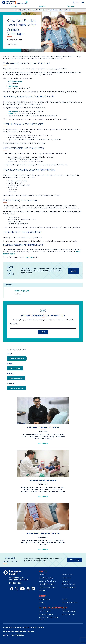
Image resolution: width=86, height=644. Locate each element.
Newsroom (66, 581)
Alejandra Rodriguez (16, 378)
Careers (43, 596)
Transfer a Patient (45, 611)
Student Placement (68, 614)
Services (42, 7)
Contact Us (43, 575)
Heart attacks (13, 111)
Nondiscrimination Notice (25, 631)
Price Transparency (68, 584)
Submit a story (74, 560)
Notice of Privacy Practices (14, 635)
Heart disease (13, 86)
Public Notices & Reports (47, 587)
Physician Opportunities (70, 602)
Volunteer (42, 590)
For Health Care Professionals (53, 608)
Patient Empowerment (17, 358)
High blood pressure (15, 82)
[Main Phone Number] (74, 3)
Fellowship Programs (69, 611)
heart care (29, 257)
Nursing (41, 602)
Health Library (67, 578)
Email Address (15, 324)
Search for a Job (44, 599)
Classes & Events (68, 575)
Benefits (65, 599)
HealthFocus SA (25, 10)
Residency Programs (46, 614)
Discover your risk (74, 271)
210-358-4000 (15, 583)
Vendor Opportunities (69, 587)
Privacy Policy (9, 631)
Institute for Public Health (47, 581)
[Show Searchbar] (77, 3)
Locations (71, 7)
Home (16, 10)
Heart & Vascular (15, 368)
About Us (43, 571)
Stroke (10, 113)
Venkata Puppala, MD (22, 291)
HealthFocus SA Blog (46, 578)
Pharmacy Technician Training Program (49, 618)
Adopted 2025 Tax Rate (47, 584)
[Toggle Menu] (83, 3)
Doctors (14, 7)
